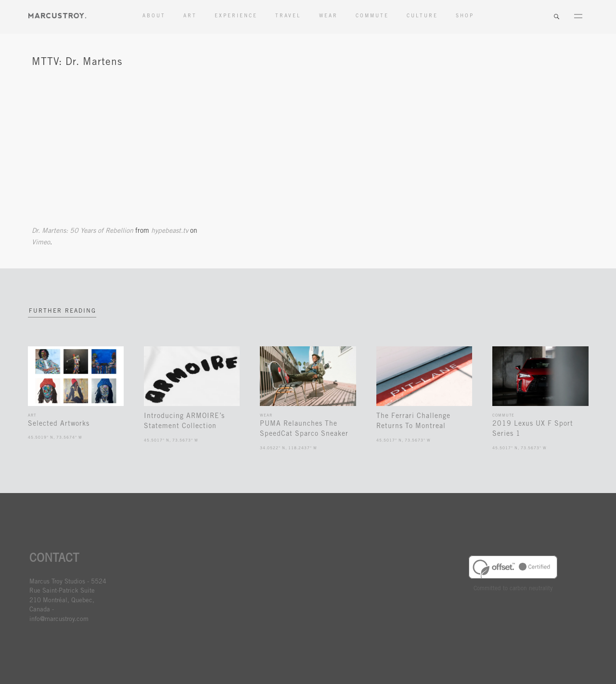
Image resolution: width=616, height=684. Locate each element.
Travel (288, 16)
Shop (465, 16)
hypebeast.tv (170, 231)
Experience (236, 16)
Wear (328, 16)
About (154, 16)
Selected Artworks (59, 424)
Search (556, 17)
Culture (422, 16)
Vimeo (41, 243)
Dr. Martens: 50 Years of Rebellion (83, 231)
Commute (372, 16)
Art (190, 16)
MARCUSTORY (57, 16)
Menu (578, 17)
